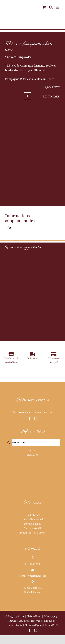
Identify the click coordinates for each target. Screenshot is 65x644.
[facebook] (29, 419)
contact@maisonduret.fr (33, 576)
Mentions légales (34, 625)
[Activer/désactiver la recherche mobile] (51, 7)
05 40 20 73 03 (32, 564)
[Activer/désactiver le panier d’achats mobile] (44, 7)
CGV (33, 450)
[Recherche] (9, 442)
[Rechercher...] (32, 442)
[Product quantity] (27, 96)
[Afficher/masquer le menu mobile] (58, 7)
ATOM (13, 621)
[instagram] (36, 419)
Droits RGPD (52, 625)
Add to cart (51, 97)
